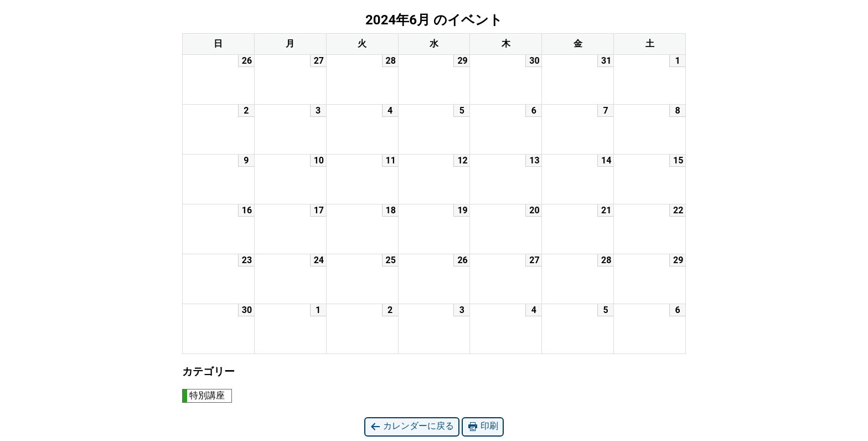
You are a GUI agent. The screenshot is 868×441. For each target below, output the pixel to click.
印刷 (483, 426)
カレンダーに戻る (412, 426)
